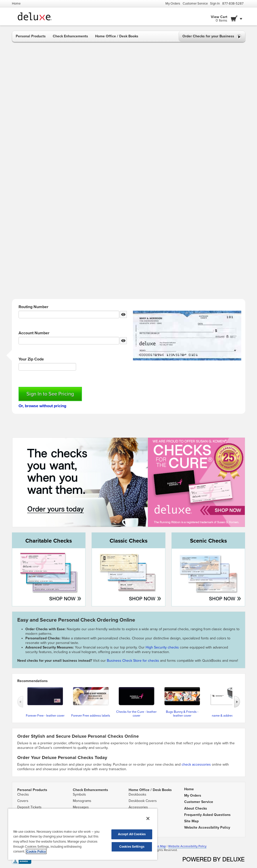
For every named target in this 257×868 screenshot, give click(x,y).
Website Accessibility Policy (187, 846)
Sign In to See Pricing (50, 394)
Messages (81, 807)
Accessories (138, 807)
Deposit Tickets (29, 807)
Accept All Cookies (132, 834)
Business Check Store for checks (133, 661)
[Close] (148, 818)
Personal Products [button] (31, 36)
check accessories (196, 764)
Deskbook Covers (143, 801)
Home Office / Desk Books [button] (117, 36)
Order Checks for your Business (212, 37)
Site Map (160, 846)
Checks (23, 794)
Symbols (79, 794)
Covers (23, 801)
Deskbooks (138, 794)
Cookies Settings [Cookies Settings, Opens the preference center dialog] (132, 847)
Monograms (82, 801)
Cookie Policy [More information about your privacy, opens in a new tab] (36, 851)
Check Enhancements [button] (70, 36)
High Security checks (163, 647)
